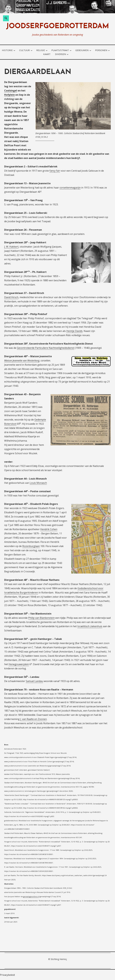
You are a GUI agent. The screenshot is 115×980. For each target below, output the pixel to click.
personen (101, 50)
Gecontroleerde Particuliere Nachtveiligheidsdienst (46, 348)
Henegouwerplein (19, 664)
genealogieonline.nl (31, 897)
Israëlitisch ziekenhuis (90, 626)
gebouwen (82, 50)
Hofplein (9, 95)
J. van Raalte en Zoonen (33, 719)
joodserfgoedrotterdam (57, 26)
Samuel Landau (34, 681)
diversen (60, 54)
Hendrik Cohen (49, 529)
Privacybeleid (7, 975)
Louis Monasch (38, 483)
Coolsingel (11, 91)
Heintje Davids (74, 331)
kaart (47, 54)
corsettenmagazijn (70, 188)
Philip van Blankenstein (41, 618)
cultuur (24, 50)
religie (41, 50)
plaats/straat (60, 50)
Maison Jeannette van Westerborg (22, 361)
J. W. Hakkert (11, 247)
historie (7, 50)
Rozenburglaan (31, 546)
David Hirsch (11, 297)
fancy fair (55, 171)
